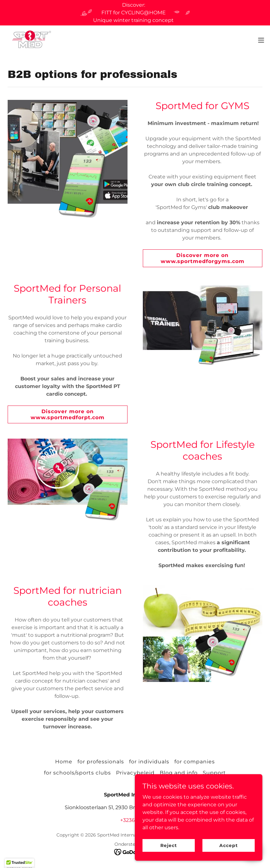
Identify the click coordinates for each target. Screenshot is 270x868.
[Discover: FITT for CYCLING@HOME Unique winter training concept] (135, 13)
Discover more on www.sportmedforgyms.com (203, 258)
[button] (261, 40)
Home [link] (64, 762)
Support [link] (214, 773)
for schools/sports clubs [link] (77, 773)
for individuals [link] (149, 762)
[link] (31, 40)
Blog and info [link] (179, 773)
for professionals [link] (101, 762)
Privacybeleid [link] (135, 773)
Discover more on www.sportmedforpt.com (68, 414)
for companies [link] (195, 762)
